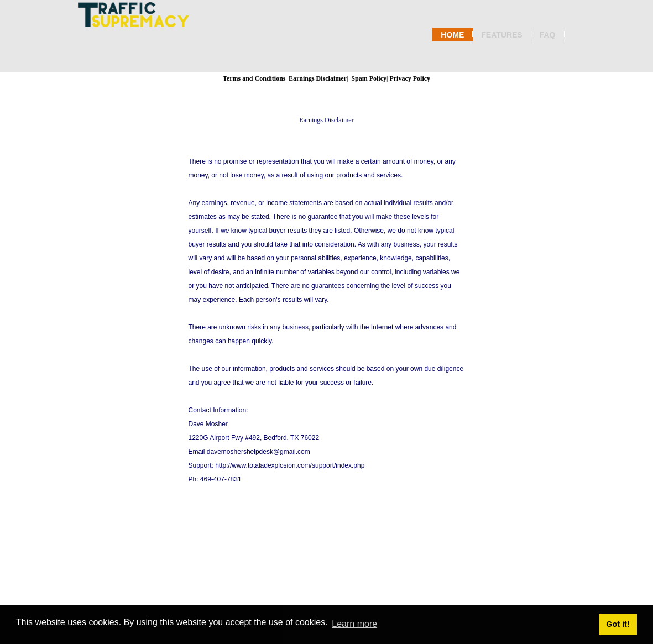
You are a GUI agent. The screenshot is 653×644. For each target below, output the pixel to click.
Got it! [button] (618, 624)
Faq (548, 35)
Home (452, 35)
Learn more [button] (354, 624)
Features (501, 35)
